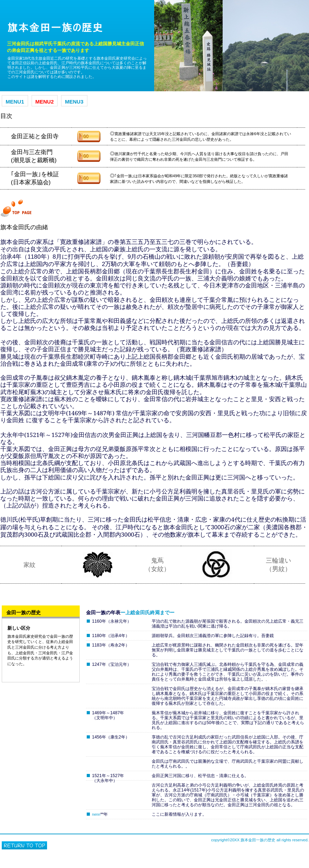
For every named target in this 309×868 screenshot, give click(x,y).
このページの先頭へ (24, 845)
